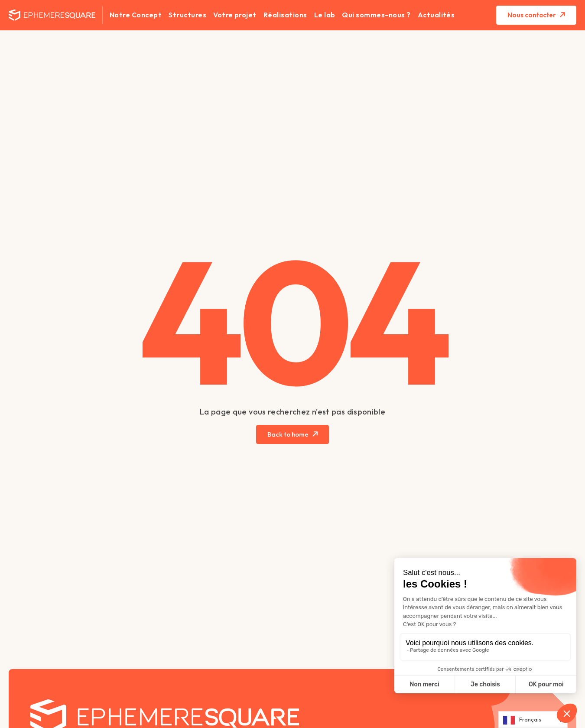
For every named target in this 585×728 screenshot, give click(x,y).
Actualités (436, 15)
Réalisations (285, 15)
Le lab (325, 15)
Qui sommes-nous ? (376, 15)
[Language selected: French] (533, 720)
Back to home (288, 434)
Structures (187, 15)
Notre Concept (136, 15)
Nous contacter (532, 15)
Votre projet (235, 15)
